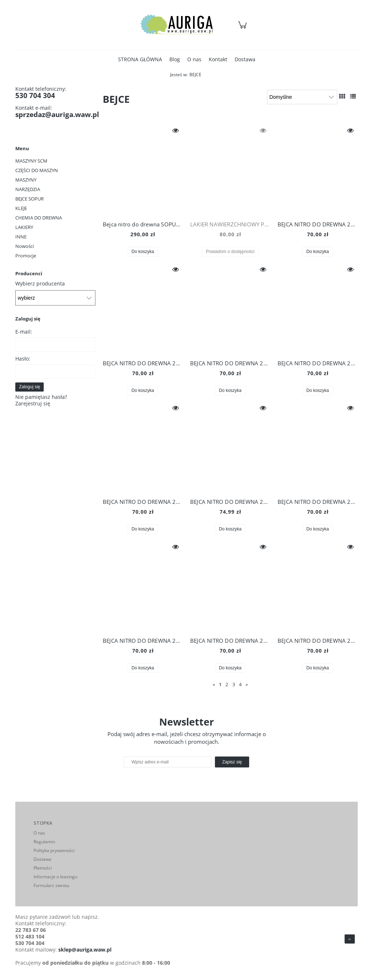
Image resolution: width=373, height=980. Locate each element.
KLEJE (21, 208)
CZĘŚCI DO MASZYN (37, 170)
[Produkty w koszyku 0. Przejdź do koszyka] (244, 29)
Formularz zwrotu (51, 885)
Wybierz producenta (40, 284)
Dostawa (42, 859)
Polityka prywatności (54, 850)
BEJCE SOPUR (30, 199)
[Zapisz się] (232, 762)
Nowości (25, 246)
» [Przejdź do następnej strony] (247, 684)
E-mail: (24, 332)
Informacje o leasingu (55, 877)
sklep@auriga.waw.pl (85, 950)
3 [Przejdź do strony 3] (234, 684)
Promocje (26, 256)
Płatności (43, 868)
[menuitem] (140, 59)
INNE (21, 237)
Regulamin (44, 842)
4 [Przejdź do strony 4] (240, 684)
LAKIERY (24, 227)
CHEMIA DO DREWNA (39, 218)
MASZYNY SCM (31, 161)
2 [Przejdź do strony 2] (227, 684)
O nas (39, 833)
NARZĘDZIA (28, 189)
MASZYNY (26, 180)
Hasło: (23, 359)
